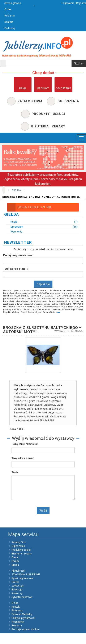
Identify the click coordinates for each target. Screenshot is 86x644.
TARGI (15, 582)
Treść (15, 472)
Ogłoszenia (18, 546)
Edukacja (17, 590)
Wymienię (14, 232)
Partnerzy (10, 28)
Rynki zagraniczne (22, 578)
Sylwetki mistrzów (22, 597)
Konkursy (17, 593)
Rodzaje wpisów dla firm (26, 629)
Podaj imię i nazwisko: (18, 255)
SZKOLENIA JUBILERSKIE (26, 575)
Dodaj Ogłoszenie (30, 207)
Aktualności (18, 571)
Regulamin (18, 622)
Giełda (16, 190)
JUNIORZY (18, 586)
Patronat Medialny (22, 614)
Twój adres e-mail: (16, 269)
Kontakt (9, 22)
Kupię (42, 222)
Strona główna (13, 3)
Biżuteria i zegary (22, 554)
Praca (15, 557)
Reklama (10, 16)
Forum (15, 561)
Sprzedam (42, 227)
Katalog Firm (19, 542)
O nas (8, 9)
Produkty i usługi (21, 550)
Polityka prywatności (23, 618)
